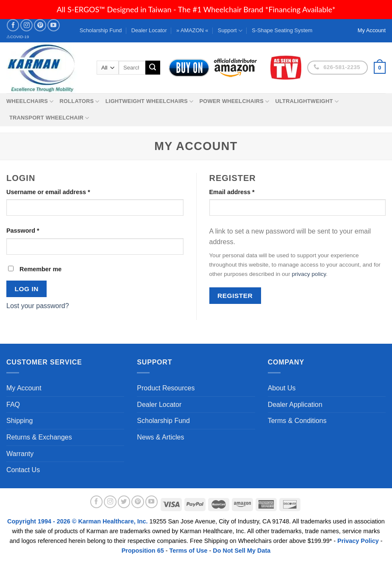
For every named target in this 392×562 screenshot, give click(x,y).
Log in (27, 289)
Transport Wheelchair (49, 118)
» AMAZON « (192, 30)
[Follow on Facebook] (13, 25)
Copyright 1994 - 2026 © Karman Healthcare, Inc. (78, 521)
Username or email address (48, 192)
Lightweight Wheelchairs (150, 102)
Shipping (19, 421)
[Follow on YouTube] (54, 25)
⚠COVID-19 (18, 37)
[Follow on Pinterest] (40, 25)
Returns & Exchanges (39, 437)
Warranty (20, 454)
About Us (282, 388)
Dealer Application (295, 405)
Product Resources (166, 388)
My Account (24, 388)
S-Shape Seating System (282, 30)
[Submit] (153, 68)
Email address (232, 192)
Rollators (80, 102)
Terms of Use (188, 551)
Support (230, 31)
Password (23, 231)
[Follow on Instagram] (26, 25)
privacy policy (309, 274)
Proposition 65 (143, 551)
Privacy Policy (358, 541)
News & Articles (160, 437)
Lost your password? (38, 306)
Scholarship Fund (101, 30)
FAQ (13, 405)
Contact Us (23, 470)
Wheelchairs (30, 102)
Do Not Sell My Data (242, 551)
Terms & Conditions (297, 421)
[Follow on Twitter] (124, 502)
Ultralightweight (307, 102)
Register (235, 296)
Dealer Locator (149, 30)
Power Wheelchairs (234, 102)
